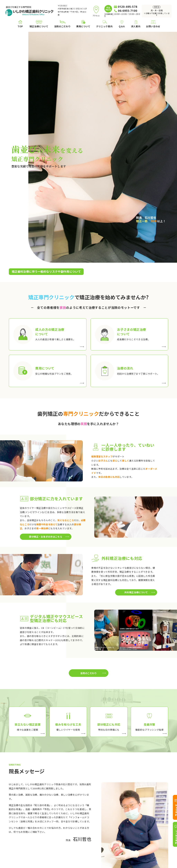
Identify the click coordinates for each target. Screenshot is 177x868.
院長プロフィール (106, 820)
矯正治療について (31, 816)
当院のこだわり (70, 816)
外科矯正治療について (35, 843)
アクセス (101, 829)
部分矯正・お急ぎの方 (75, 829)
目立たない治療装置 (74, 820)
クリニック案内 (103, 816)
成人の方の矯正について (36, 820)
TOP (11, 816)
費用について (31, 829)
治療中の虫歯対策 (73, 834)
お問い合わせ (161, 832)
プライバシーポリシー (158, 855)
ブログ (100, 825)
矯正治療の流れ (32, 834)
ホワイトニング (32, 847)
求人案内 (159, 821)
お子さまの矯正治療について (39, 825)
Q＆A (157, 816)
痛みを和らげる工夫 (74, 825)
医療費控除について (34, 838)
